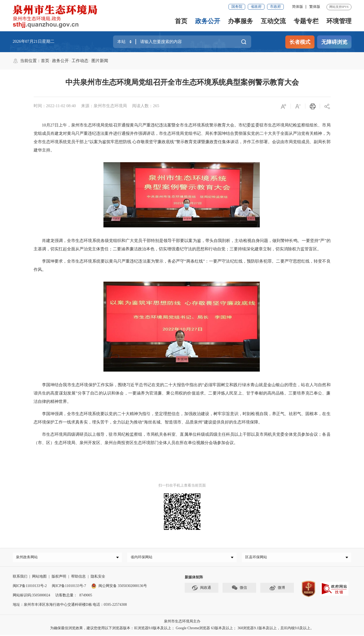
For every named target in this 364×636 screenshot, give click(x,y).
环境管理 (339, 21)
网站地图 (39, 578)
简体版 (298, 7)
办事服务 (240, 21)
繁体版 (315, 7)
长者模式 (300, 42)
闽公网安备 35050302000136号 (119, 587)
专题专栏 (306, 21)
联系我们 (20, 578)
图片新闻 (100, 61)
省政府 (256, 7)
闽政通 (201, 589)
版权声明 (59, 578)
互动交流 (273, 21)
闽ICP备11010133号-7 (69, 587)
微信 (239, 589)
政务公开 (208, 21)
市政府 (275, 7)
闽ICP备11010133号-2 (30, 587)
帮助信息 (78, 578)
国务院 (237, 7)
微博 (277, 589)
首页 (181, 21)
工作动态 (80, 61)
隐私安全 (98, 578)
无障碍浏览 (334, 42)
